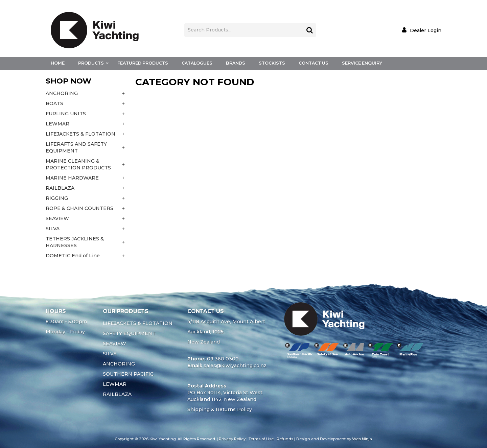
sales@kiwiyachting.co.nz (235, 366)
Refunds (285, 439)
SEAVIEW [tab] (57, 218)
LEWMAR (115, 384)
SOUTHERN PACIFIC (128, 374)
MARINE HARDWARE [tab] (72, 178)
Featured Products (143, 63)
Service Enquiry (362, 63)
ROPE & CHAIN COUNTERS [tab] (79, 208)
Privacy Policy (232, 439)
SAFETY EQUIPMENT (129, 333)
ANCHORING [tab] (62, 93)
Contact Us (314, 63)
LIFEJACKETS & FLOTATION (138, 323)
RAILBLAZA (117, 394)
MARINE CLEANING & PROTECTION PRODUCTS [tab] (78, 164)
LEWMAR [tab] (57, 124)
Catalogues (197, 63)
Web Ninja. (362, 439)
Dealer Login (426, 30)
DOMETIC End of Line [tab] (73, 256)
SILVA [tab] (53, 229)
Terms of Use (261, 439)
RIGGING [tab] (57, 198)
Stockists (272, 63)
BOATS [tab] (54, 103)
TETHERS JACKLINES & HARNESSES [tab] (75, 242)
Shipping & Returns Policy (220, 409)
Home (58, 63)
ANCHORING (119, 364)
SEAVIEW (114, 344)
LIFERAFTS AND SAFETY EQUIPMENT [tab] (76, 147)
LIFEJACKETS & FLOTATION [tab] (80, 134)
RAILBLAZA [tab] (60, 188)
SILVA (110, 354)
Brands (236, 63)
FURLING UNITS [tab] (66, 114)
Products (91, 63)
